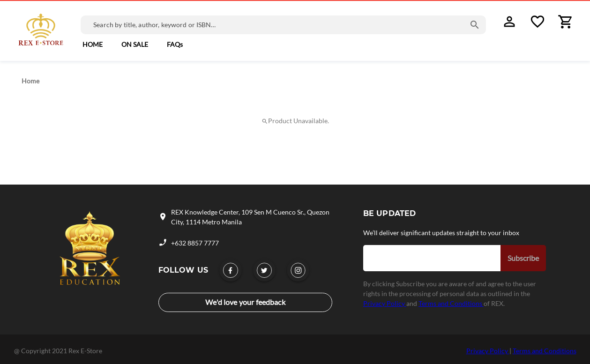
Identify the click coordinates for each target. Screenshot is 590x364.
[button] (93, 45)
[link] (135, 45)
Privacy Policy (385, 303)
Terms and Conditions (451, 303)
